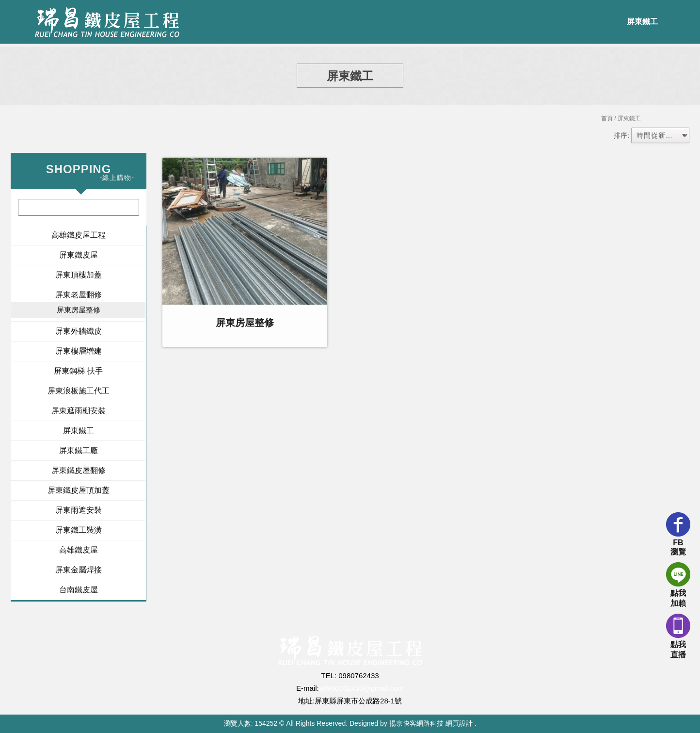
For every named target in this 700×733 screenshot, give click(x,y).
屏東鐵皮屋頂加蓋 (79, 490)
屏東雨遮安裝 (79, 510)
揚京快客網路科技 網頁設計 (431, 723)
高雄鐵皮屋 (79, 550)
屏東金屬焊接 (79, 570)
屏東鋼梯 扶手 (78, 371)
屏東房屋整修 (79, 310)
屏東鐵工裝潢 (79, 530)
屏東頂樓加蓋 (79, 275)
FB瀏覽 (678, 534)
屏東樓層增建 (79, 351)
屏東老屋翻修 (79, 295)
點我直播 (678, 636)
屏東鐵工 (642, 22)
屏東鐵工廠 (79, 450)
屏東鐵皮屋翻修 (79, 470)
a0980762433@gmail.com (361, 688)
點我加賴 (678, 585)
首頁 (607, 118)
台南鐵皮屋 (79, 590)
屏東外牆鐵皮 (79, 331)
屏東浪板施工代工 (79, 391)
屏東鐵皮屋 (79, 255)
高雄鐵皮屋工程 (79, 235)
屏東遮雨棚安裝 (79, 411)
